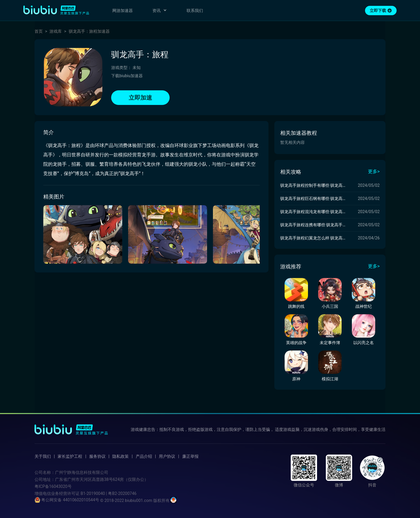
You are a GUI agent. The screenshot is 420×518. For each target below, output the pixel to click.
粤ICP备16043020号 (53, 486)
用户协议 (167, 456)
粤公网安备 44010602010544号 (67, 500)
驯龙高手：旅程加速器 (89, 31)
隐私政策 (121, 456)
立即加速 (140, 98)
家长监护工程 (70, 456)
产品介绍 (144, 456)
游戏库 (56, 31)
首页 (39, 31)
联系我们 (195, 11)
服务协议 (97, 456)
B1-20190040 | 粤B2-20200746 (108, 493)
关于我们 (43, 456)
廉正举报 (190, 456)
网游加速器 (123, 11)
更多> (374, 171)
